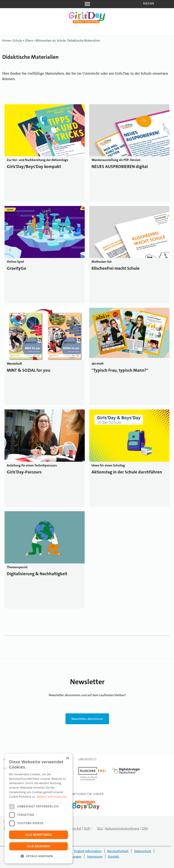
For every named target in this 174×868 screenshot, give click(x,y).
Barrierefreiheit (118, 851)
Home (6, 40)
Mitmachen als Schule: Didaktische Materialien (68, 40)
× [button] (67, 758)
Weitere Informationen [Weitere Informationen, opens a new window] (52, 797)
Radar (149, 3)
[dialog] (39, 809)
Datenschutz (143, 851)
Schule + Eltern (23, 40)
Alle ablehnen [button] (39, 846)
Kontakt (114, 856)
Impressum (95, 856)
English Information (88, 851)
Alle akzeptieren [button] (39, 835)
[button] (39, 856)
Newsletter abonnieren (87, 719)
